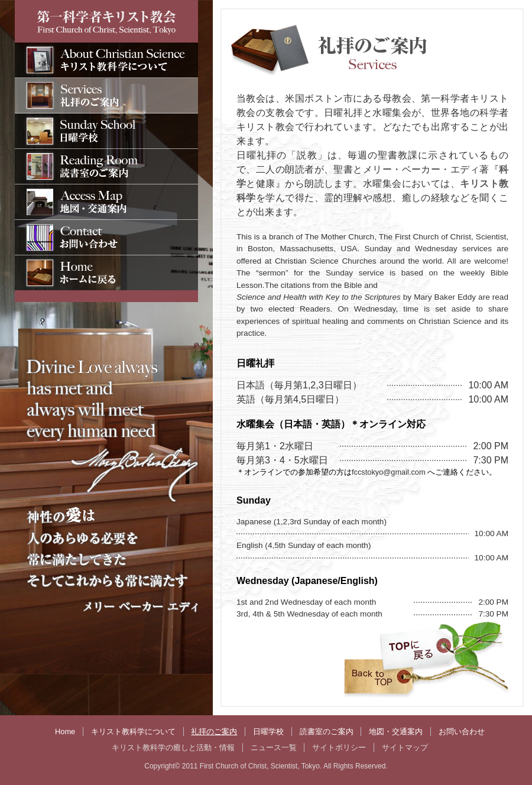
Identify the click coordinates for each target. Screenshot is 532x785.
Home (65, 732)
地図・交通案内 (396, 732)
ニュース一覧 (274, 747)
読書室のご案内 (327, 732)
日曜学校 (268, 732)
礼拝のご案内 (214, 732)
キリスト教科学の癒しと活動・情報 (173, 747)
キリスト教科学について (133, 732)
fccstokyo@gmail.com (390, 472)
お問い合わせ (462, 732)
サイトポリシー (339, 747)
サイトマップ (405, 747)
